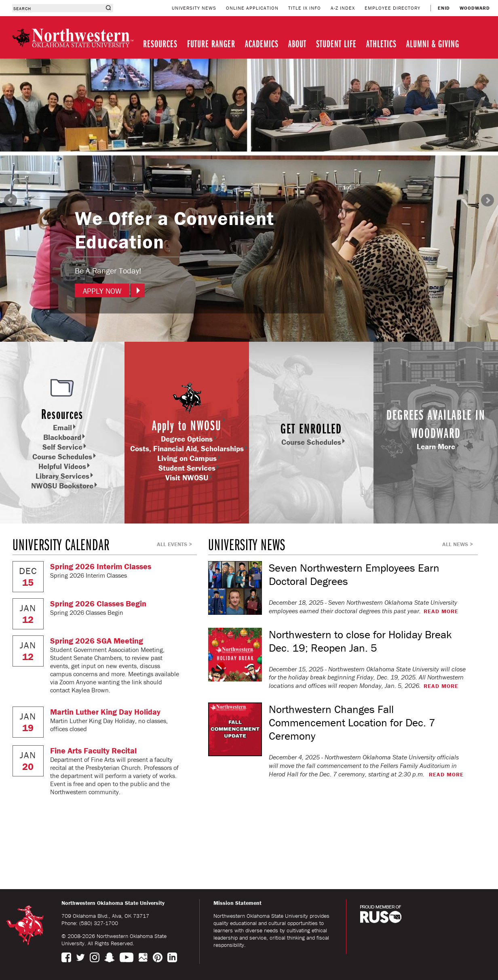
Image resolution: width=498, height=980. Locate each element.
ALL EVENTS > (174, 544)
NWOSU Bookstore (62, 486)
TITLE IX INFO (305, 8)
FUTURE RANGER (211, 43)
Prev (11, 200)
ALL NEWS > (458, 544)
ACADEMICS (262, 43)
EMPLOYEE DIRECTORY (392, 8)
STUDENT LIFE (336, 43)
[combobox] (58, 8)
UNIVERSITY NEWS (194, 8)
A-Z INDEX (343, 8)
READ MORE (441, 611)
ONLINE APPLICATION (252, 8)
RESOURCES (160, 43)
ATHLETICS (381, 43)
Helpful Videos (62, 466)
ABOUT (297, 43)
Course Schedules (62, 456)
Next (487, 200)
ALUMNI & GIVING (433, 43)
